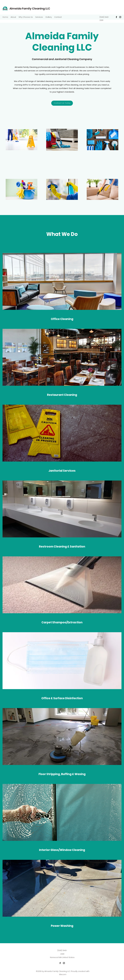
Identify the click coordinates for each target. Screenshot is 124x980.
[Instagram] (120, 17)
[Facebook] (116, 17)
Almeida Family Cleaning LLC (30, 9)
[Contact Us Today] (62, 103)
